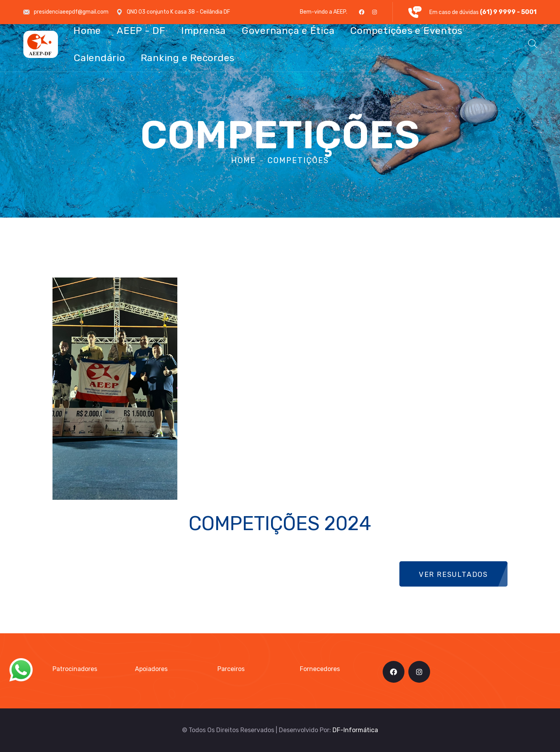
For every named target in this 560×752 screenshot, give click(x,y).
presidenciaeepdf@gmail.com (71, 12)
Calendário (99, 58)
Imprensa (204, 31)
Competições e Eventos (406, 31)
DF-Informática (355, 730)
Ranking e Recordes (188, 58)
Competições (298, 160)
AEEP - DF (141, 31)
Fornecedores (320, 669)
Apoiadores (151, 669)
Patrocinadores (75, 669)
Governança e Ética (288, 31)
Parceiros (231, 669)
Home (87, 31)
